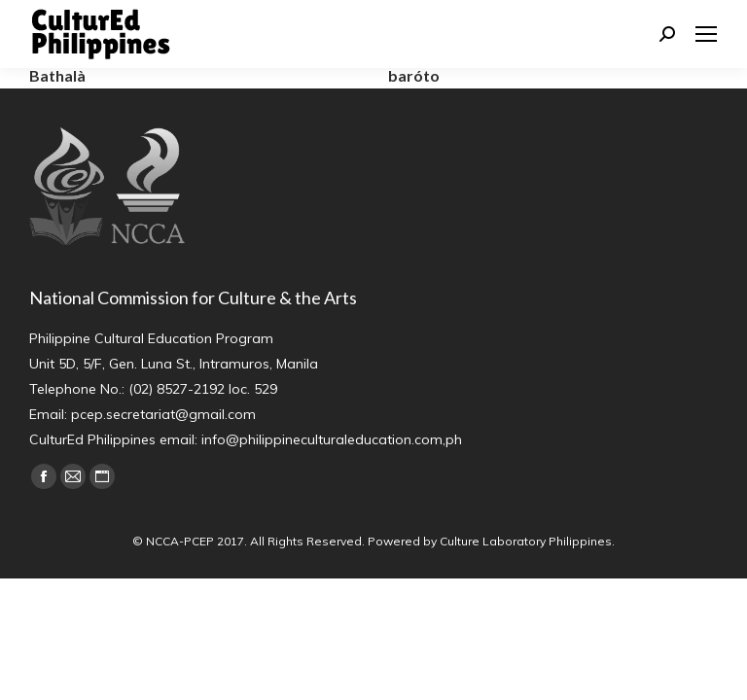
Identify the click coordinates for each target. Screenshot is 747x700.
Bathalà (57, 75)
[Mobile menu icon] (706, 34)
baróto (414, 75)
